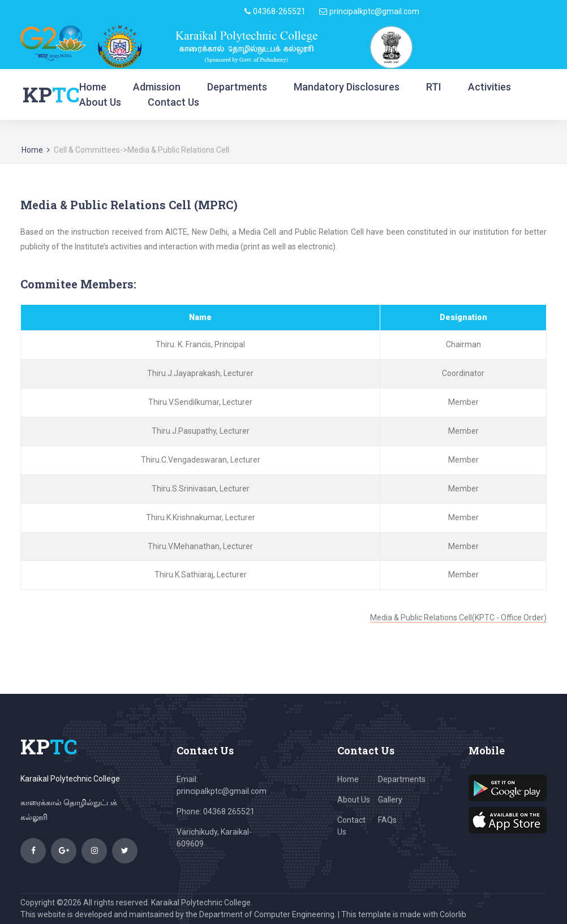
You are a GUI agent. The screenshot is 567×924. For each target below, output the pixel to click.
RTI (434, 87)
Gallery (390, 800)
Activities (489, 87)
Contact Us (173, 102)
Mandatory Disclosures (347, 87)
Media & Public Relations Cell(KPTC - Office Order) (458, 618)
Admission (157, 87)
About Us (100, 102)
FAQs (387, 820)
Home (93, 87)
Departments (237, 87)
